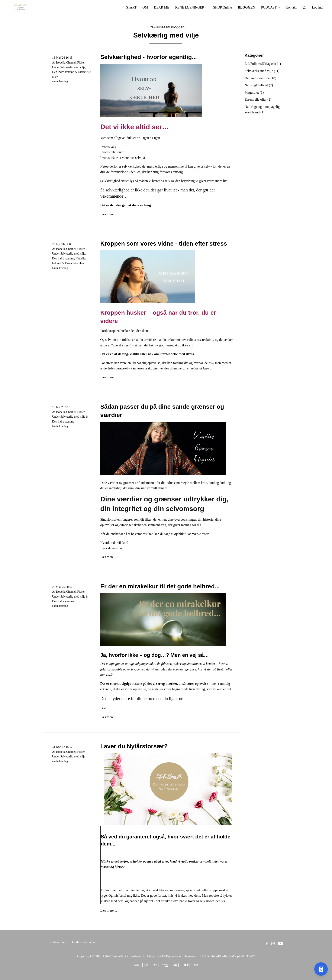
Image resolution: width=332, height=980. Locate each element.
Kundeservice (57, 942)
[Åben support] (321, 969)
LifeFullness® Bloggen (166, 27)
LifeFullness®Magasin (263, 64)
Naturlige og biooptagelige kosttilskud (263, 109)
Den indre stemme (63, 72)
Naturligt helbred (259, 85)
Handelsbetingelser (83, 942)
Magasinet (254, 92)
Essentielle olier (74, 263)
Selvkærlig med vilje (73, 67)
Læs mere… (109, 214)
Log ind (317, 7)
